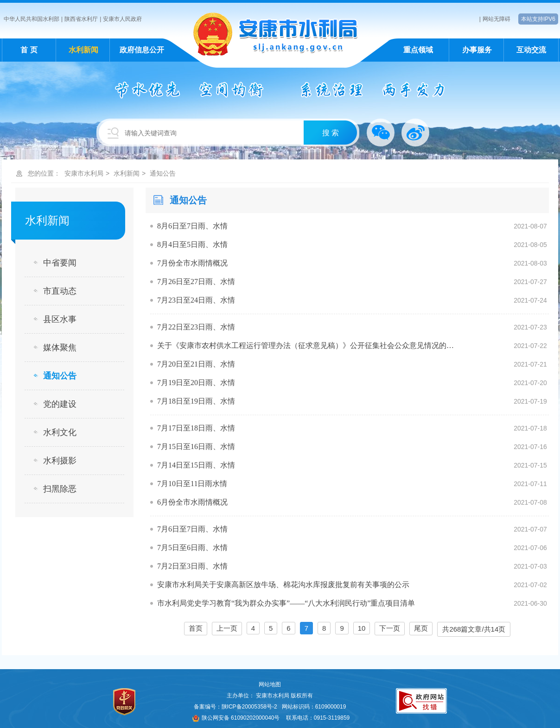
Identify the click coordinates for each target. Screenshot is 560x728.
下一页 (390, 628)
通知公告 (163, 173)
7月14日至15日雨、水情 (196, 465)
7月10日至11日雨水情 (192, 484)
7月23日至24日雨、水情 (196, 300)
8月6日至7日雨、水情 (192, 226)
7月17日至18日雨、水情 (196, 428)
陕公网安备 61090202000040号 (236, 718)
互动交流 (531, 50)
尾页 (421, 628)
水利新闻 (83, 50)
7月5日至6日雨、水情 (192, 548)
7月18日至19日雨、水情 (196, 401)
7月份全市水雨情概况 (192, 263)
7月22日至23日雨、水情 (196, 327)
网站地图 (270, 684)
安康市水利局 (84, 173)
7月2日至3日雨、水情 (192, 566)
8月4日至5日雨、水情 (192, 244)
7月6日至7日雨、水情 (192, 529)
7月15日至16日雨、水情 (196, 446)
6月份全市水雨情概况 (192, 502)
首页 (196, 628)
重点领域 (418, 50)
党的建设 (60, 404)
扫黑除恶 (60, 489)
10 (362, 628)
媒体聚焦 (60, 348)
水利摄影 (60, 461)
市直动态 (60, 291)
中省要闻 (60, 263)
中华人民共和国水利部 (32, 19)
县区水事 (60, 319)
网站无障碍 (496, 19)
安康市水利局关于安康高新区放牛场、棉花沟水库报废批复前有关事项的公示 (283, 585)
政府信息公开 (142, 50)
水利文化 (60, 432)
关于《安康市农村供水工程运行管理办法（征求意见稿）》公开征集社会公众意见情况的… (305, 345)
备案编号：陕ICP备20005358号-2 (235, 707)
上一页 (227, 628)
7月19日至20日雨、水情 (196, 383)
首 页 (29, 50)
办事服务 (477, 50)
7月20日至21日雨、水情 (196, 364)
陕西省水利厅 (81, 19)
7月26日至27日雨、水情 (196, 282)
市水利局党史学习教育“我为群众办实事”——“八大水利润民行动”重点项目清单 (286, 603)
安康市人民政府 (122, 19)
